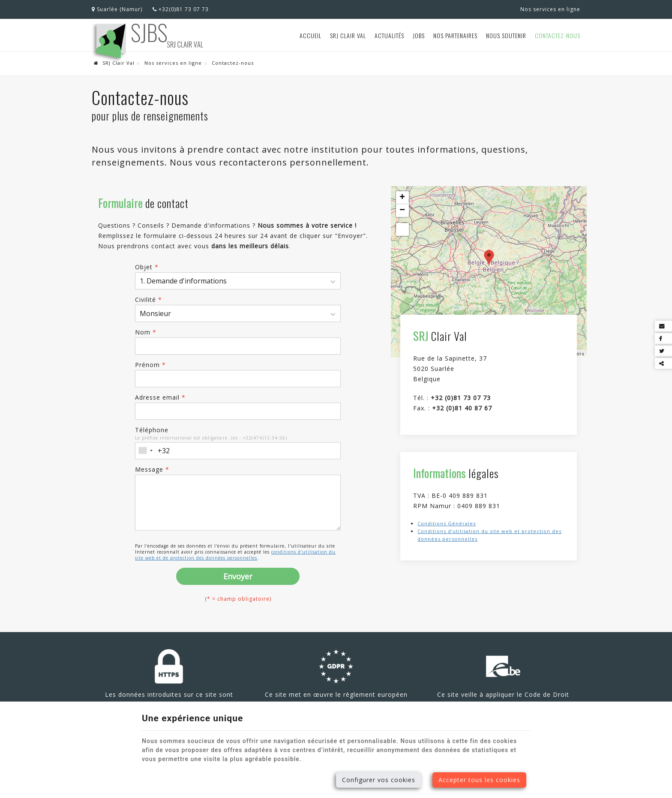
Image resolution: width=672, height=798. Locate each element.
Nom (146, 332)
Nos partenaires (455, 35)
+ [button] (402, 198)
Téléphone (152, 430)
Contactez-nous (558, 35)
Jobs (419, 35)
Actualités (389, 35)
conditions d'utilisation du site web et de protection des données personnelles (235, 555)
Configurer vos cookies (379, 780)
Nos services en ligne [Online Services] (550, 9)
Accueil (310, 35)
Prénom (150, 365)
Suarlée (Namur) (117, 9)
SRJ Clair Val (348, 35)
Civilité (148, 300)
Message (152, 469)
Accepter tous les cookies (479, 780)
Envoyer (238, 576)
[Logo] (148, 42)
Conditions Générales (447, 523)
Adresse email (160, 397)
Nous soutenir (506, 35)
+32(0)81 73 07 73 (181, 9)
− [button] (402, 211)
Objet (147, 267)
